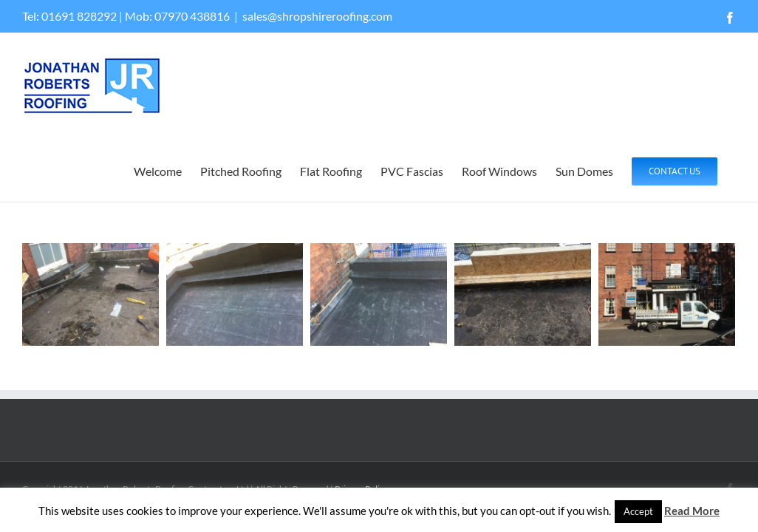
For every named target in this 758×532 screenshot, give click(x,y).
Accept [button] (638, 511)
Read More (692, 511)
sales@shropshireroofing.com (317, 16)
